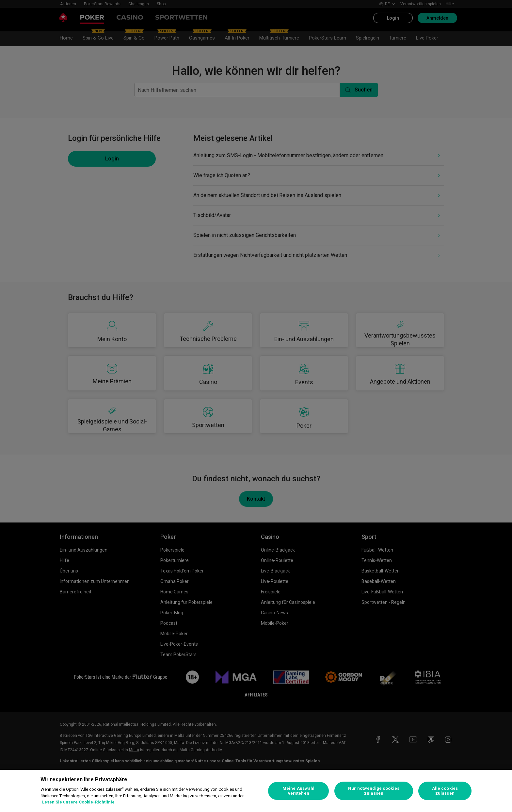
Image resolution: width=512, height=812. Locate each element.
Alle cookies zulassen (445, 791)
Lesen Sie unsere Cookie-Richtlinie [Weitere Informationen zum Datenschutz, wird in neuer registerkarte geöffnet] (78, 802)
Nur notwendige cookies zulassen (374, 791)
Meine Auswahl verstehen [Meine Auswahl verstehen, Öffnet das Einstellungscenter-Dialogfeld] (299, 791)
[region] (256, 791)
